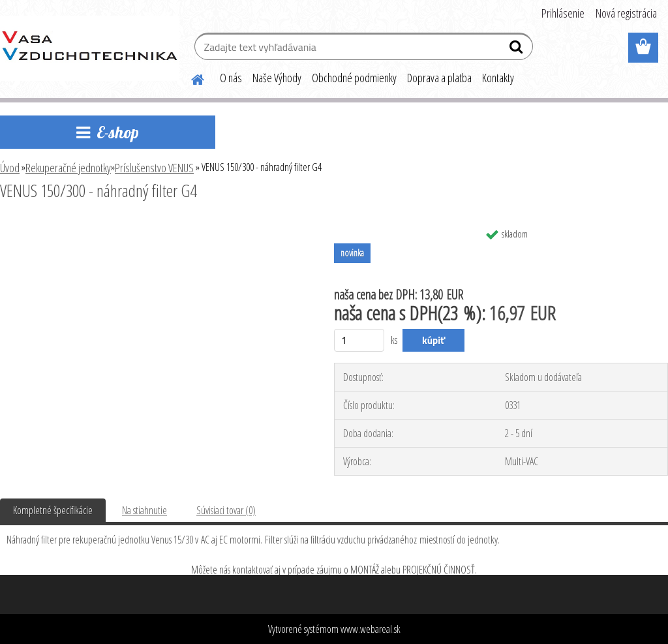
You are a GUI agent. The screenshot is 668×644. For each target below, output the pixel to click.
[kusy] (359, 340)
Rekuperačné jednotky (68, 168)
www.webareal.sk (371, 629)
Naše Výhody (277, 78)
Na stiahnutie (144, 510)
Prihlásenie (563, 13)
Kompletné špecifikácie (53, 510)
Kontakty (498, 78)
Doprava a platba (439, 78)
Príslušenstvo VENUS (154, 168)
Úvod (10, 168)
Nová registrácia (626, 13)
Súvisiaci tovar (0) (226, 510)
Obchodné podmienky (354, 78)
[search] (518, 50)
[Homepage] (190, 78)
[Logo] (90, 48)
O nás (231, 78)
